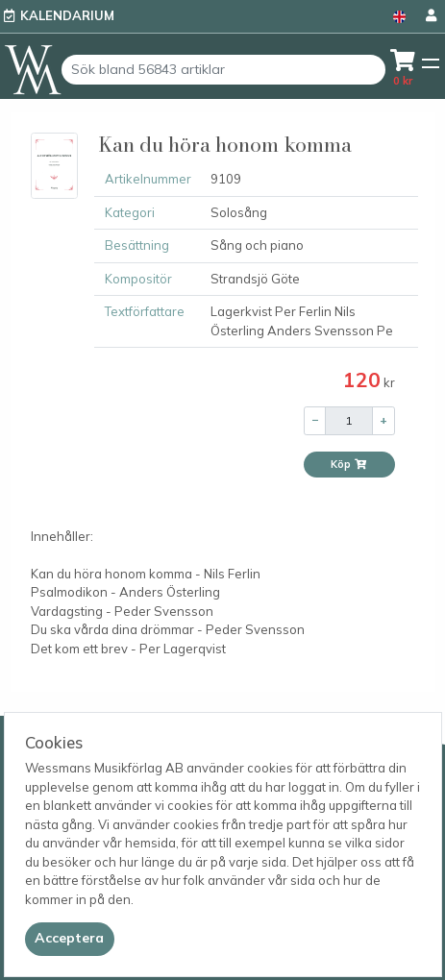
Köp (349, 464)
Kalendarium (67, 15)
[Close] (70, 939)
